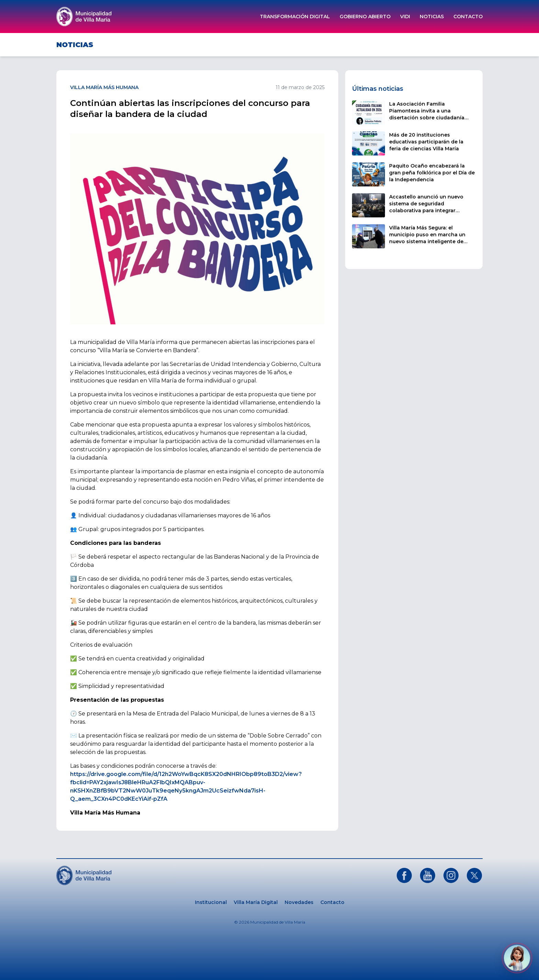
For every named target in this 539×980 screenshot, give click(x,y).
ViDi (405, 17)
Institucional (211, 902)
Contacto (468, 17)
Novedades (299, 902)
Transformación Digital (295, 17)
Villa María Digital (256, 902)
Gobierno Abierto (365, 17)
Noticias (432, 17)
